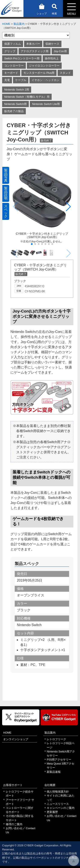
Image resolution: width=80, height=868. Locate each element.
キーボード (11, 73)
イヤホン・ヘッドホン (45, 80)
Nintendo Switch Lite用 (46, 104)
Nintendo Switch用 (15, 104)
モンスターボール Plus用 (39, 73)
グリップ (10, 51)
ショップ (42, 9)
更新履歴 (52, 812)
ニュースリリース (58, 804)
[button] (68, 207)
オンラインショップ (16, 739)
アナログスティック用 (35, 51)
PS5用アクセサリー (59, 760)
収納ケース (52, 44)
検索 (54, 9)
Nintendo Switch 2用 (17, 90)
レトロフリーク (56, 739)
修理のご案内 (14, 824)
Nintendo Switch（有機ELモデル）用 (27, 97)
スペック (6, 211)
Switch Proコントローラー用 (22, 58)
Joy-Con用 (60, 51)
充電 (7, 80)
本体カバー (33, 44)
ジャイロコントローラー (44, 66)
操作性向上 (52, 58)
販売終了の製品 (14, 111)
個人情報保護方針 (58, 792)
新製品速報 (54, 772)
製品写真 (6, 175)
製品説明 (6, 193)
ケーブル (21, 80)
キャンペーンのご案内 (61, 808)
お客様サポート (13, 785)
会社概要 (50, 785)
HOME (6, 24)
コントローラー (14, 66)
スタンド (65, 73)
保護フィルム (13, 44)
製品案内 (19, 24)
